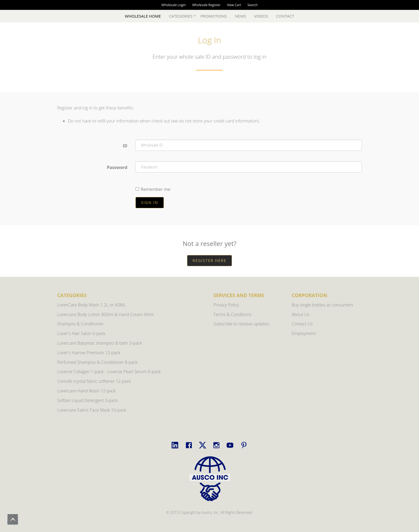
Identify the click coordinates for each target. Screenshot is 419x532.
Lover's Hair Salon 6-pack (81, 333)
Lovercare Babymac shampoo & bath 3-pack (100, 343)
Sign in (150, 202)
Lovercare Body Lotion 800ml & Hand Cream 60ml (105, 314)
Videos (261, 16)
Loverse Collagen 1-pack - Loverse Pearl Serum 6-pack (109, 372)
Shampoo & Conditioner (80, 324)
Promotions (214, 16)
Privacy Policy (226, 305)
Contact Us (302, 324)
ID (125, 146)
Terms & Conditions (232, 314)
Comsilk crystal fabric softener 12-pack (94, 381)
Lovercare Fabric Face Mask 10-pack (92, 410)
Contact (285, 16)
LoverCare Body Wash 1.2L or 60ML (91, 305)
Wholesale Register (206, 5)
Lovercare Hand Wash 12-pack (86, 391)
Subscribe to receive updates (241, 324)
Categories (181, 16)
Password (117, 168)
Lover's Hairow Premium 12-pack (89, 353)
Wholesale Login (174, 5)
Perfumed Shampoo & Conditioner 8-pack (97, 362)
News (240, 16)
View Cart (234, 5)
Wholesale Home (143, 16)
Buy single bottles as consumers (323, 305)
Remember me (153, 190)
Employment (304, 333)
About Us (301, 314)
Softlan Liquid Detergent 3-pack (87, 400)
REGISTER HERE (210, 270)
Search (253, 5)
